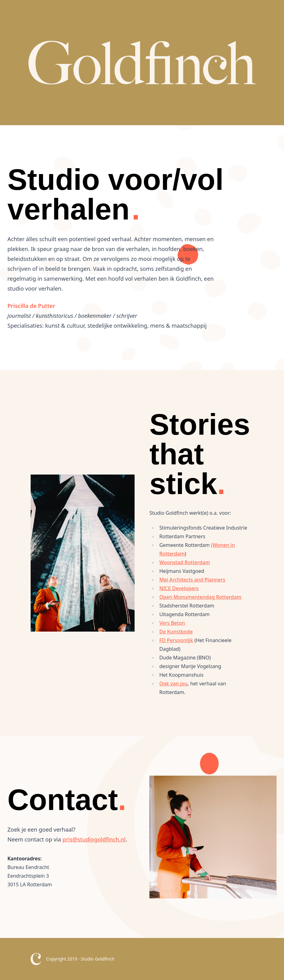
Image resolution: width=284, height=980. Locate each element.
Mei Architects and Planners (192, 580)
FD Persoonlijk (176, 640)
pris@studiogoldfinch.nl (94, 839)
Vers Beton (172, 623)
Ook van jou (173, 684)
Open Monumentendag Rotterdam (200, 597)
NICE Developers (179, 588)
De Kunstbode (176, 632)
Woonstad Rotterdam (185, 562)
